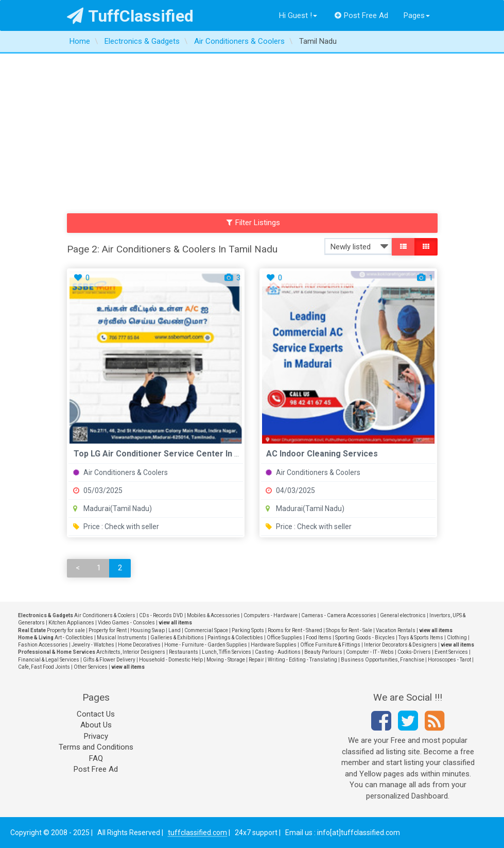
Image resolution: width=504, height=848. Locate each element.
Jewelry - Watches (93, 645)
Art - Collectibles (74, 638)
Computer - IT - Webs (370, 652)
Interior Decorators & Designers (401, 645)
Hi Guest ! (298, 15)
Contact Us (96, 714)
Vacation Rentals (396, 630)
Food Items (319, 638)
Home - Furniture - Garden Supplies (206, 645)
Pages (417, 15)
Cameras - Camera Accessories (339, 615)
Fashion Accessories (43, 645)
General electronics (403, 615)
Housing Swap (147, 630)
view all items (175, 623)
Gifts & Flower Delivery (109, 660)
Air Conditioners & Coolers (120, 472)
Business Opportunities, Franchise (383, 660)
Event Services (451, 652)
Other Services (91, 667)
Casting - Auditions (278, 652)
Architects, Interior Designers (131, 652)
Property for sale (66, 630)
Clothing (457, 638)
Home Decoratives (139, 645)
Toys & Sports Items (421, 638)
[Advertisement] (252, 131)
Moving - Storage (226, 660)
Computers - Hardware (271, 615)
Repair (256, 660)
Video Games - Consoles (126, 623)
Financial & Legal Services (49, 660)
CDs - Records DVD (161, 615)
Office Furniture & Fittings (330, 645)
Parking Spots (248, 630)
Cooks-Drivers (414, 652)
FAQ (96, 758)
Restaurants (184, 652)
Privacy (96, 736)
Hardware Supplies (274, 645)
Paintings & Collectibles (235, 638)
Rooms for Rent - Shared (295, 630)
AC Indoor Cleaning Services (322, 454)
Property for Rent (108, 630)
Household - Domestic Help (171, 660)
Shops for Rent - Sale (349, 630)
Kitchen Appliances (71, 623)
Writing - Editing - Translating (302, 660)
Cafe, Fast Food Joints (44, 667)
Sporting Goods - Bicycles (365, 638)
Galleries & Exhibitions (177, 638)
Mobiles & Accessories (213, 615)
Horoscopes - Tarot (449, 660)
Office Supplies (284, 638)
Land (175, 630)
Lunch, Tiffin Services (227, 652)
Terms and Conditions (96, 747)
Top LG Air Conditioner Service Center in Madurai (170, 454)
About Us (96, 725)
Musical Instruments (122, 638)
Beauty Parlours (323, 652)
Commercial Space (206, 630)
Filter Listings (253, 223)
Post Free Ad (361, 15)
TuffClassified (131, 16)
